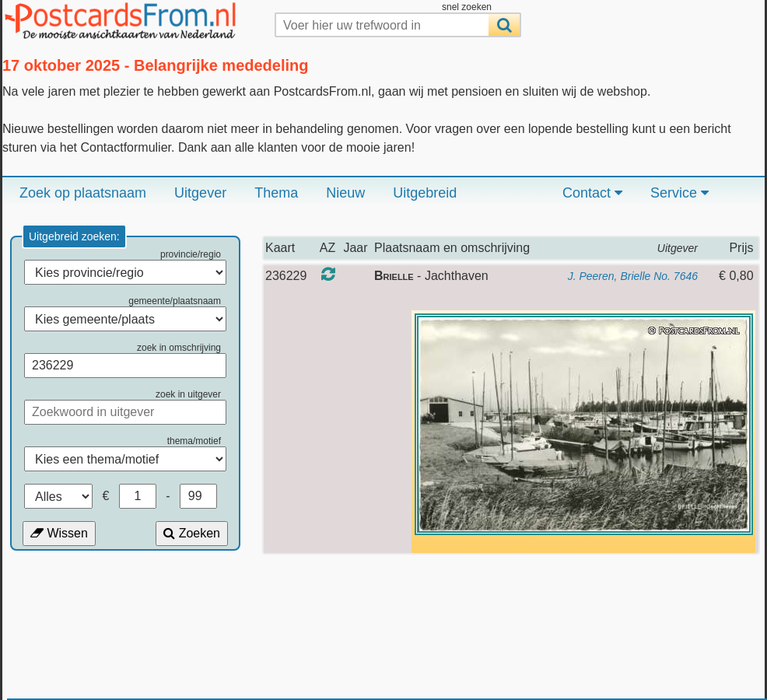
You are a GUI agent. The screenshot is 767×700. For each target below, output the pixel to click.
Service (679, 193)
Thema (276, 193)
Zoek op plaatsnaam (83, 193)
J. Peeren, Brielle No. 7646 (633, 276)
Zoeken (192, 533)
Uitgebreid (425, 193)
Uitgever (200, 193)
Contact (592, 193)
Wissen (59, 533)
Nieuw (345, 193)
